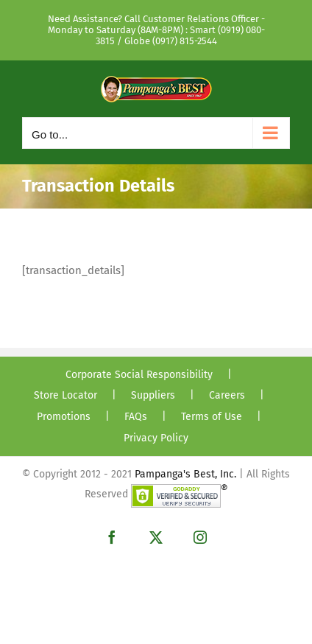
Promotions (64, 417)
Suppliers (153, 395)
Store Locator (65, 395)
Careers (227, 395)
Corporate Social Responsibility (139, 375)
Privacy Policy (156, 438)
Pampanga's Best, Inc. (185, 474)
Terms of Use (212, 417)
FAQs (136, 417)
